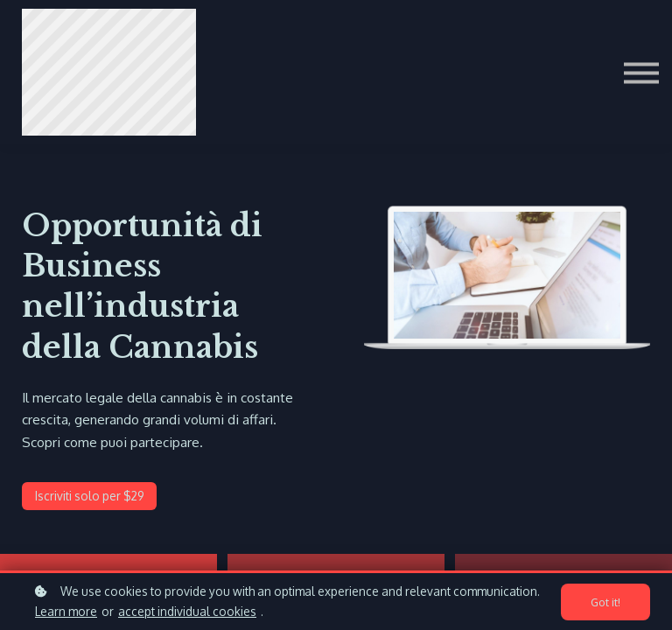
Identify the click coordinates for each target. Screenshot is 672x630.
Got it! (605, 602)
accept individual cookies (187, 611)
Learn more (66, 611)
